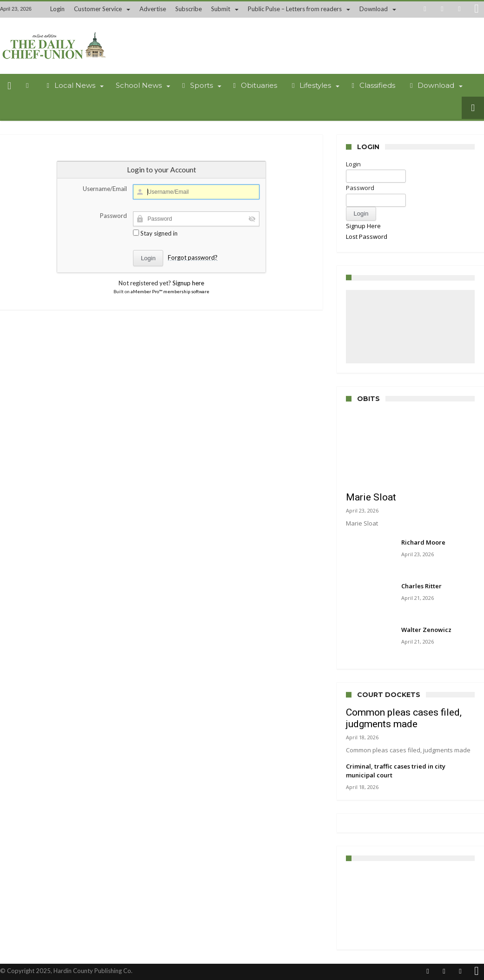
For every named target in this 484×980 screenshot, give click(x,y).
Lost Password (367, 237)
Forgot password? (193, 257)
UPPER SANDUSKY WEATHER (410, 905)
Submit (221, 9)
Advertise (153, 9)
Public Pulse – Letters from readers (295, 9)
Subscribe (189, 9)
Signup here (188, 283)
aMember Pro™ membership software (170, 291)
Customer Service (98, 9)
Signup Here (363, 226)
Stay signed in (155, 233)
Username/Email (105, 189)
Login (57, 9)
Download (374, 9)
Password (113, 216)
